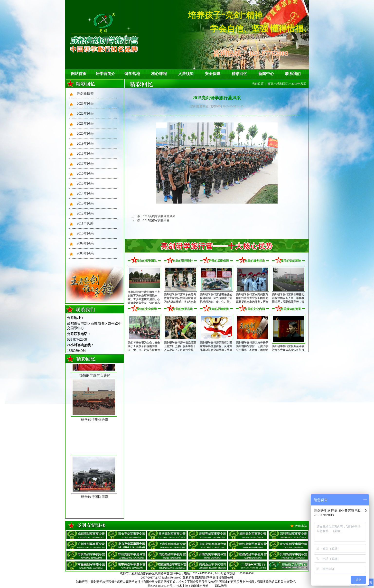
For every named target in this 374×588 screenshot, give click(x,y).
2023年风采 (85, 104)
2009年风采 (85, 243)
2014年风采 (85, 193)
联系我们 (293, 74)
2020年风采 (85, 134)
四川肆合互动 (200, 586)
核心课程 (159, 74)
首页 (270, 84)
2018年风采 (85, 154)
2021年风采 (85, 124)
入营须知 (186, 74)
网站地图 (221, 586)
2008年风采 (85, 253)
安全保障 (213, 74)
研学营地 (132, 74)
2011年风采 (85, 223)
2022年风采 (85, 114)
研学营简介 (105, 74)
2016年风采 (85, 173)
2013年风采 (85, 203)
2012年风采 (85, 213)
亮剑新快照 (85, 94)
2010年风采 (85, 233)
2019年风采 (85, 144)
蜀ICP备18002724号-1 (161, 586)
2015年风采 (85, 183)
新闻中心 (266, 74)
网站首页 (79, 74)
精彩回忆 (239, 74)
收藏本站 (301, 526)
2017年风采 (85, 163)
